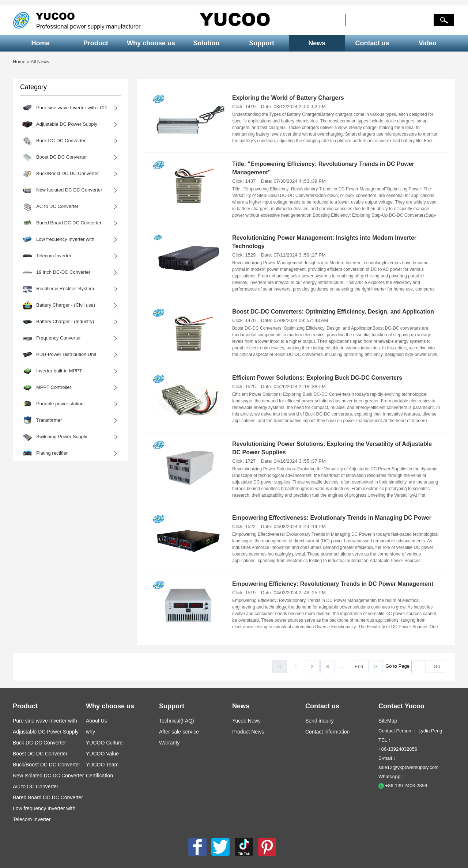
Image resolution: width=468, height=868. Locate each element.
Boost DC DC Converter (40, 754)
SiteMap (388, 721)
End (359, 666)
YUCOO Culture (104, 743)
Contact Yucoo (401, 706)
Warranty (169, 743)
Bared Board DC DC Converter (48, 797)
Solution (206, 43)
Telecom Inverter (32, 819)
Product (96, 43)
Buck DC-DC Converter (39, 743)
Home (41, 43)
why (90, 732)
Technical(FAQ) (177, 721)
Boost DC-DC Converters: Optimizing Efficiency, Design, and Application (333, 312)
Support (262, 43)
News (317, 43)
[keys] (390, 20)
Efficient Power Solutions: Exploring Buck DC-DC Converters (317, 378)
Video (428, 43)
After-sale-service (179, 732)
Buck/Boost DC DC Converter (46, 765)
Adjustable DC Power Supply (46, 732)
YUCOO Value (102, 754)
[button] (444, 20)
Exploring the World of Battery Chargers (288, 98)
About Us (97, 721)
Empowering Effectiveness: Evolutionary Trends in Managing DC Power (332, 518)
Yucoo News (246, 721)
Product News (248, 732)
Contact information (327, 732)
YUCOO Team (102, 765)
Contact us (372, 43)
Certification (99, 776)
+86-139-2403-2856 (403, 786)
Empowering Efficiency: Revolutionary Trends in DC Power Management (333, 584)
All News (40, 62)
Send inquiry (320, 721)
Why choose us (151, 43)
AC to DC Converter (35, 786)
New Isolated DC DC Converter (48, 776)
